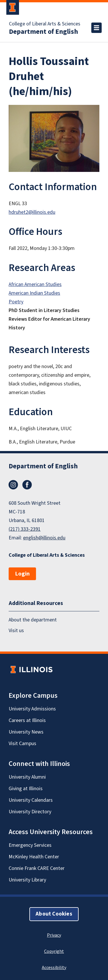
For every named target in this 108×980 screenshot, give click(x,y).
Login (22, 574)
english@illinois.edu (44, 538)
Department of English (43, 32)
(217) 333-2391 (25, 529)
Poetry (16, 302)
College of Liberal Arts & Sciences (45, 24)
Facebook (27, 485)
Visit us (16, 631)
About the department (33, 620)
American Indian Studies (34, 293)
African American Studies (35, 284)
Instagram (13, 485)
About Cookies (54, 914)
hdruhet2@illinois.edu (32, 212)
